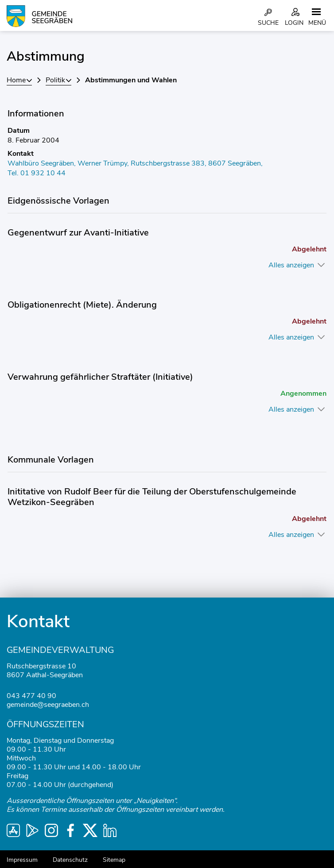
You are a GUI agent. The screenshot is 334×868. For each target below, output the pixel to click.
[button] (58, 80)
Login (294, 23)
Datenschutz (70, 860)
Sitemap (114, 860)
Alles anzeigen (291, 265)
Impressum (22, 860)
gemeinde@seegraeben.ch (48, 705)
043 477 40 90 (31, 696)
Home (16, 80)
